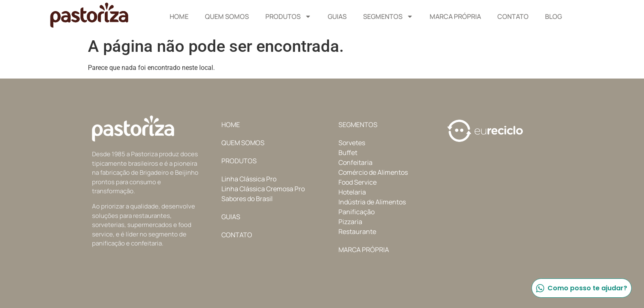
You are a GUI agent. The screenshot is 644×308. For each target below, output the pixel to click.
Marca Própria (455, 16)
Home (179, 16)
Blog (553, 16)
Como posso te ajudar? (581, 288)
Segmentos (388, 16)
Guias (337, 16)
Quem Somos (227, 16)
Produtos (288, 16)
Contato (513, 16)
